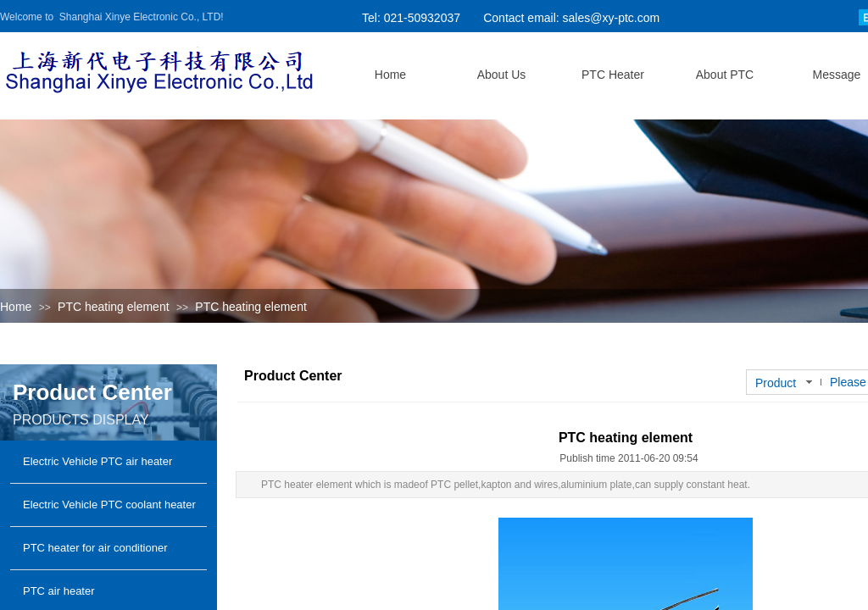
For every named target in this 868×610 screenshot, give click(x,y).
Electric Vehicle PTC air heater (97, 461)
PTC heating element (114, 307)
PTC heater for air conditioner (95, 548)
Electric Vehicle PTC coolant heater (109, 505)
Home (16, 307)
